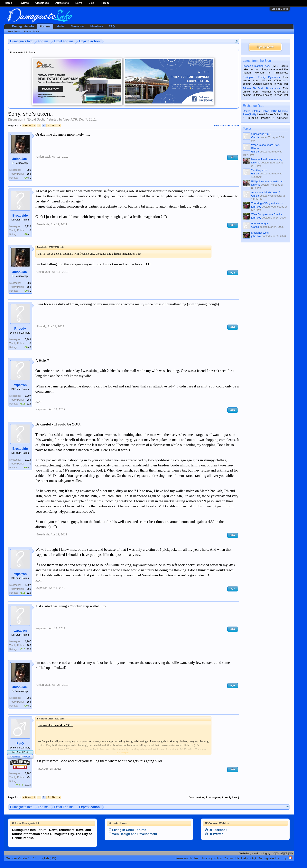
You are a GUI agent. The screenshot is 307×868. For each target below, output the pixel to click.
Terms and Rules (187, 858)
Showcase (78, 26)
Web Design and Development (133, 834)
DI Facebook (216, 830)
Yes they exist (259, 170)
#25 (233, 410)
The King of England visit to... (268, 203)
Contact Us (232, 858)
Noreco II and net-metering (267, 159)
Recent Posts (32, 31)
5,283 (28, 339)
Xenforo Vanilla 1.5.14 (21, 858)
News (79, 3)
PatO (20, 743)
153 (29, 174)
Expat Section (37, 119)
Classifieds (42, 3)
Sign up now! (265, 47)
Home (8, 3)
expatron (20, 385)
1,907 (28, 396)
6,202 (28, 773)
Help (244, 858)
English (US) (47, 858)
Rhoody (20, 329)
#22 (233, 225)
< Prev (27, 126)
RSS (290, 858)
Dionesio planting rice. (256, 66)
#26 (233, 535)
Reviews (24, 3)
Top (284, 858)
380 (29, 170)
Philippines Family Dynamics (261, 77)
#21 (233, 157)
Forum (105, 3)
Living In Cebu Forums (127, 830)
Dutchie (256, 163)
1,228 (28, 226)
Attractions (62, 3)
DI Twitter (214, 834)
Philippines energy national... (268, 181)
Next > (56, 126)
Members (97, 26)
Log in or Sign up (280, 9)
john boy (256, 207)
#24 (233, 327)
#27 (233, 589)
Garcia (255, 137)
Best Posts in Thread (226, 126)
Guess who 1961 (261, 134)
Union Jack (20, 159)
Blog (92, 3)
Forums (45, 26)
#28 (233, 629)
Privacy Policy (212, 858)
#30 (233, 770)
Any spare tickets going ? (266, 192)
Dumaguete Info (23, 26)
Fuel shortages (260, 224)
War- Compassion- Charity (267, 214)
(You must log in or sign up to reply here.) (214, 797)
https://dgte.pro (282, 853)
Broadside (20, 215)
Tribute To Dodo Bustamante (261, 88)
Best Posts (14, 31)
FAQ (112, 26)
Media (60, 26)
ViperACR (70, 119)
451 (29, 777)
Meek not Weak (260, 233)
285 (29, 400)
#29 (233, 686)
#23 (233, 273)
